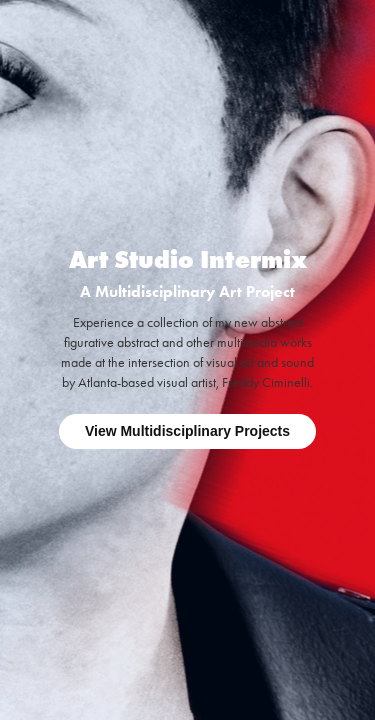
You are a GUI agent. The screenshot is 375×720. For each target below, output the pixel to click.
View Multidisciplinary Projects (187, 431)
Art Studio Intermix (188, 259)
